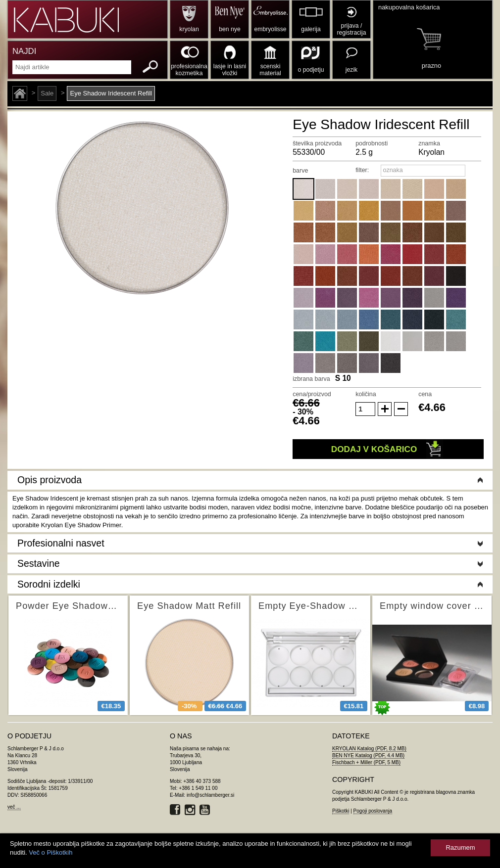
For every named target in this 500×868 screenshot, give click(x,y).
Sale (47, 93)
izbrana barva (311, 379)
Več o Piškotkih (50, 852)
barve (300, 171)
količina (366, 394)
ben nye (229, 29)
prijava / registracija (351, 29)
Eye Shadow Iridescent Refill (111, 93)
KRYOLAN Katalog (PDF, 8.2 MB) (369, 749)
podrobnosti (372, 143)
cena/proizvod (312, 394)
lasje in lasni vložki (230, 70)
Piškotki (341, 811)
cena (425, 394)
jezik (351, 70)
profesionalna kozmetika (189, 70)
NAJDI (24, 51)
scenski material (270, 70)
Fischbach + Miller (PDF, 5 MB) (366, 762)
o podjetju (311, 70)
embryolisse (270, 29)
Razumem (460, 847)
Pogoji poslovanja (373, 811)
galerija (311, 29)
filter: (362, 170)
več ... (14, 807)
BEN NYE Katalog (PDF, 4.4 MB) (368, 755)
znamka (429, 143)
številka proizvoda (317, 143)
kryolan (189, 29)
